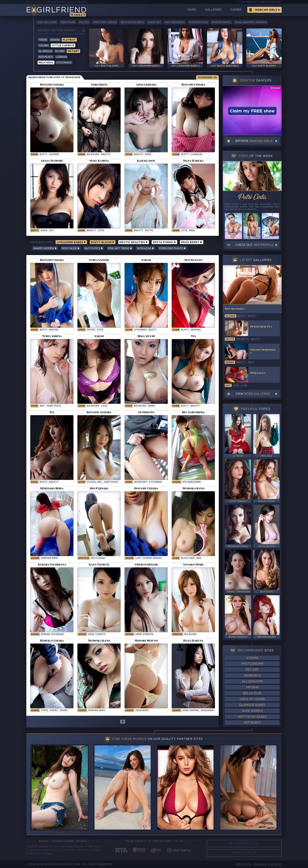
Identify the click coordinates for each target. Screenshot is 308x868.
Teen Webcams (248, 2)
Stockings (64, 63)
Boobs (60, 51)
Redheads (46, 57)
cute (101, 231)
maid (192, 231)
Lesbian (61, 57)
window (177, 634)
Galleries (213, 10)
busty (43, 155)
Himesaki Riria (49, 558)
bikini (151, 406)
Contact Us (244, 853)
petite (149, 231)
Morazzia (146, 248)
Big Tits (84, 22)
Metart (73, 51)
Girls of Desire (252, 699)
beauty (106, 155)
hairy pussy (54, 406)
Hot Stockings (175, 22)
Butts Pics (94, 248)
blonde (231, 316)
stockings (140, 330)
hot (52, 231)
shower (54, 155)
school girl (94, 482)
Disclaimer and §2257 (268, 864)
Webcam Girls (266, 10)
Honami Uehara (152, 558)
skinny (230, 362)
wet (42, 406)
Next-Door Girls (132, 22)
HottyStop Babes (252, 717)
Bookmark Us (207, 78)
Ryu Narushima (192, 482)
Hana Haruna (191, 711)
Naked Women (45, 248)
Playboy (69, 40)
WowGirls (252, 676)
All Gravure (252, 682)
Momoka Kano (97, 711)
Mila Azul (46, 63)
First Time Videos (105, 22)
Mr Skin (252, 687)
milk (251, 362)
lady (138, 558)
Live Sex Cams (47, 22)
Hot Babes (252, 723)
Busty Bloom (78, 2)
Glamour (45, 51)
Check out (254, 245)
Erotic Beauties (134, 242)
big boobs (93, 155)
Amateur (84, 558)
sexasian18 (142, 711)
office (91, 330)
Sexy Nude (71, 248)
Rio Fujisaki (98, 558)
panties (54, 330)
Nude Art (154, 22)
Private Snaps (221, 22)
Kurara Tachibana (52, 634)
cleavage (196, 155)
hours (54, 711)
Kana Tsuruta (97, 634)
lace (104, 406)
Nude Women (252, 711)
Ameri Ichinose (144, 634)
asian (34, 155)
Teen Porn (68, 22)
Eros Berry (192, 242)
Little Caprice (63, 46)
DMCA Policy (244, 864)
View (253, 394)
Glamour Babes (252, 705)
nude (148, 155)
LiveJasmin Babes (56, 2)
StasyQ (252, 658)
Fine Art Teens (120, 248)
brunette (243, 339)
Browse (254, 141)
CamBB (236, 10)
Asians (55, 40)
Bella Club (252, 693)
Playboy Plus (198, 22)
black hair (188, 558)
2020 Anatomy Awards (251, 22)
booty (252, 316)
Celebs (44, 46)
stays (44, 711)
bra (199, 558)
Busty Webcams (271, 2)
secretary (141, 482)
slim (236, 386)
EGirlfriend (56, 10)
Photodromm (252, 664)
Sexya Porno (164, 242)
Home (192, 10)
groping (196, 330)
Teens (43, 40)
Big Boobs (190, 634)
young (64, 711)
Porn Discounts (172, 248)
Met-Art (252, 670)
